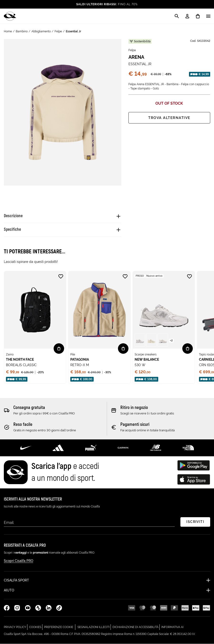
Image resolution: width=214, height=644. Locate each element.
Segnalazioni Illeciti (94, 627)
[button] (140, 340)
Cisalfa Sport (16, 580)
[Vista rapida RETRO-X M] (123, 349)
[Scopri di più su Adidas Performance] (58, 448)
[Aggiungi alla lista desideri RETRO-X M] (125, 276)
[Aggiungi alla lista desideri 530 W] (189, 276)
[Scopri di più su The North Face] (188, 448)
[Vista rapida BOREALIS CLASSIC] (59, 349)
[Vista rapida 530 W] (188, 349)
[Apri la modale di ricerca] (177, 16)
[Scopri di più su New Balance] (156, 448)
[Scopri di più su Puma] (91, 448)
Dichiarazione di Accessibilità (136, 627)
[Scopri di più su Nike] (26, 448)
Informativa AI (172, 627)
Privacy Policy (16, 627)
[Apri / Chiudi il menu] (208, 16)
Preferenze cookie (59, 627)
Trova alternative (169, 118)
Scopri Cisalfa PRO (18, 561)
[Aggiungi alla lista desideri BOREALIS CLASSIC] (61, 276)
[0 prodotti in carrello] (198, 16)
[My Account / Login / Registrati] (187, 16)
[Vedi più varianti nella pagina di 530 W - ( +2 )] (171, 340)
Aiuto (9, 590)
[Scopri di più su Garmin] (123, 448)
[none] (35, 327)
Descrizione (13, 216)
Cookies (36, 627)
